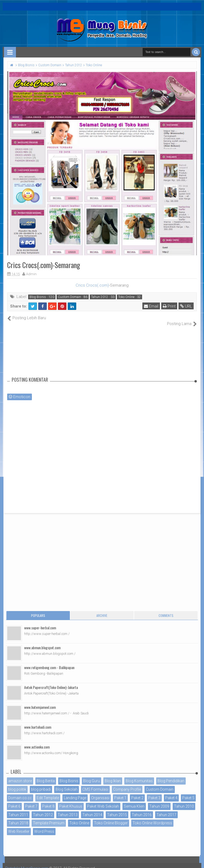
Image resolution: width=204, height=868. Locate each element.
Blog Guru (92, 775)
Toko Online (126, 297)
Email (151, 306)
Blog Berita (46, 775)
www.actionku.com (37, 741)
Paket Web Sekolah (103, 800)
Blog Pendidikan (171, 775)
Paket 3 (154, 792)
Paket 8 (48, 800)
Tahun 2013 (68, 809)
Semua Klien (134, 800)
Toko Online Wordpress (152, 817)
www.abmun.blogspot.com (42, 642)
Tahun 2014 (92, 809)
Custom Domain (69, 297)
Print (169, 306)
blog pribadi (41, 784)
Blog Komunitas (139, 775)
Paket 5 (188, 792)
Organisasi (100, 792)
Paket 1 (120, 792)
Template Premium (49, 817)
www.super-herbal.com (40, 622)
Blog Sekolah (67, 784)
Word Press (44, 826)
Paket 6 (14, 800)
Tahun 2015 (117, 809)
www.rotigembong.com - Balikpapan (49, 662)
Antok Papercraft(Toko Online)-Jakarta (51, 682)
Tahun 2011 (18, 809)
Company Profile (127, 784)
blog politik (17, 784)
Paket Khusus (71, 800)
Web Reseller (19, 826)
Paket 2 (137, 792)
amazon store (20, 775)
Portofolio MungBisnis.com (29, 863)
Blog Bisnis (38, 297)
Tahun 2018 (18, 817)
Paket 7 (31, 800)
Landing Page (75, 792)
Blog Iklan (113, 775)
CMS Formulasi (95, 784)
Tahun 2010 (184, 800)
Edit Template (48, 792)
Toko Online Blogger (111, 817)
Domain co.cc (20, 792)
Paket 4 (171, 792)
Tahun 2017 (166, 809)
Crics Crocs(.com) (92, 285)
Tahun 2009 (159, 800)
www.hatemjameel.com (40, 702)
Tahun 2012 (100, 297)
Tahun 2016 (142, 809)
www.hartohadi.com (38, 721)
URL (186, 306)
